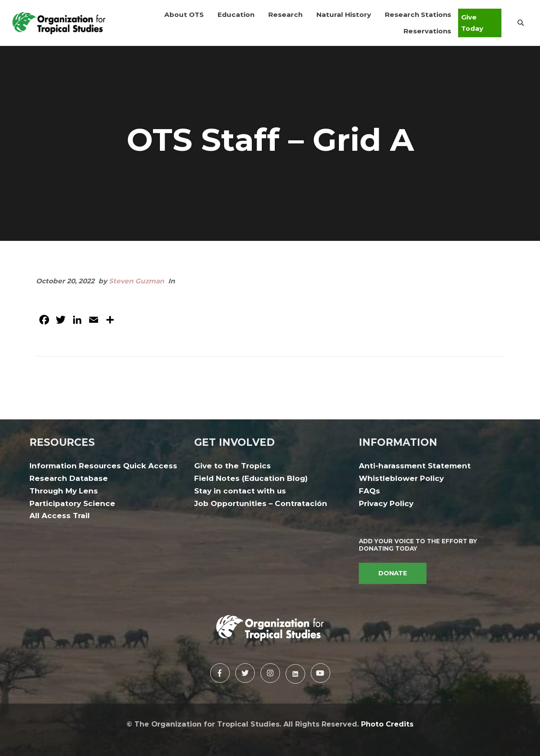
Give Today (472, 23)
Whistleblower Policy (401, 478)
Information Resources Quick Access (103, 466)
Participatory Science (72, 503)
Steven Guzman (137, 281)
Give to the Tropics (233, 466)
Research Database (69, 478)
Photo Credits (387, 724)
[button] (184, 15)
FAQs (369, 491)
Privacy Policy (386, 503)
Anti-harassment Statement (415, 466)
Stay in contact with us (240, 491)
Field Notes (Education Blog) (251, 478)
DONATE (393, 573)
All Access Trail (60, 516)
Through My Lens (64, 491)
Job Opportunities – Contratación (261, 503)
